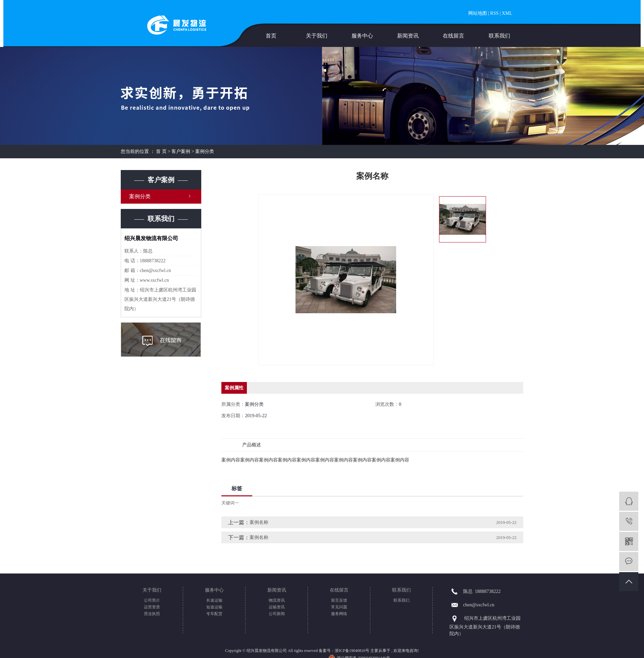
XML (507, 13)
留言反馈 (339, 600)
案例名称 (259, 522)
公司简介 (152, 600)
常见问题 (339, 607)
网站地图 (478, 13)
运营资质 (152, 607)
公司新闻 (277, 614)
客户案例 (181, 151)
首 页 (161, 151)
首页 (271, 36)
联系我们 (499, 36)
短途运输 (214, 607)
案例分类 (205, 151)
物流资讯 (277, 600)
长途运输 (214, 600)
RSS (494, 13)
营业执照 (152, 614)
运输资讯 (277, 607)
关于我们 (317, 36)
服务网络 (339, 614)
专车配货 (214, 614)
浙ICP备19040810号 (352, 651)
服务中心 (362, 36)
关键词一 (230, 503)
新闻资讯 (408, 36)
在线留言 (453, 36)
